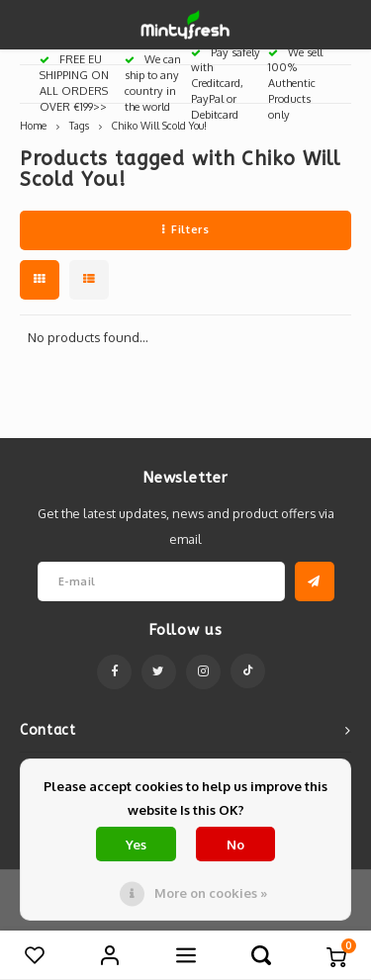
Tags (79, 125)
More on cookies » (211, 893)
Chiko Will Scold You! (159, 125)
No (235, 845)
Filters (185, 229)
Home (33, 125)
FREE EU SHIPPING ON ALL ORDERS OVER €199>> (74, 83)
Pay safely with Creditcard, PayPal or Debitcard (226, 84)
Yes (136, 845)
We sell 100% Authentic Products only (295, 84)
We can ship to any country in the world (153, 83)
